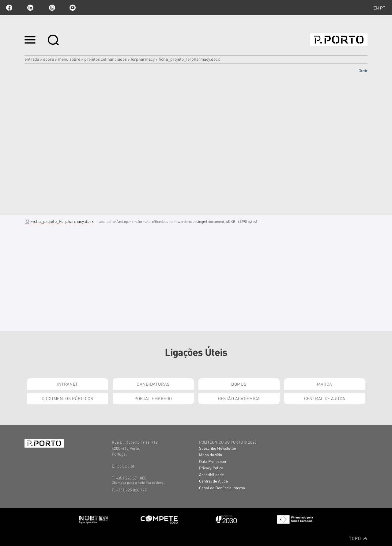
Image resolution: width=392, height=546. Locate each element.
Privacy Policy (211, 468)
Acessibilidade (211, 474)
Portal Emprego (153, 398)
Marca (324, 384)
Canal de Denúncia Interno (222, 488)
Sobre (49, 59)
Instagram (51, 8)
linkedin (30, 8)
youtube (73, 8)
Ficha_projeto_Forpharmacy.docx (60, 221)
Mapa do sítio (211, 454)
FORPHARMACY (143, 59)
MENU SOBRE (69, 59)
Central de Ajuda (325, 398)
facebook (9, 8)
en (376, 8)
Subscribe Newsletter (218, 448)
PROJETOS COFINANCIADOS (106, 59)
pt (383, 8)
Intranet (67, 384)
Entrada (32, 59)
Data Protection (213, 461)
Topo (358, 538)
